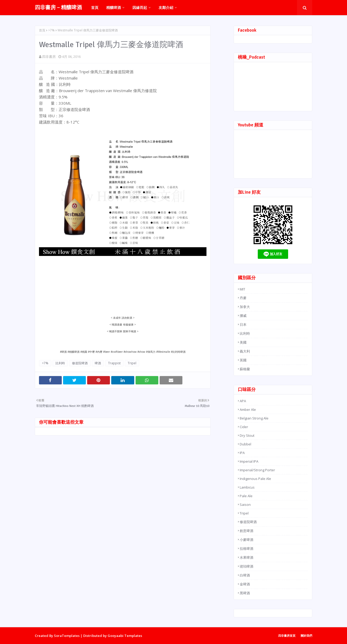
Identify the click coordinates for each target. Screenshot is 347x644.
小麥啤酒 (247, 540)
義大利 (245, 351)
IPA (242, 453)
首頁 (42, 30)
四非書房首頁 (287, 635)
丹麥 (243, 298)
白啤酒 (245, 575)
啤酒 (98, 363)
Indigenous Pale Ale (255, 479)
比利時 (60, 363)
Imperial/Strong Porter (257, 470)
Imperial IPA (249, 461)
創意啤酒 (247, 531)
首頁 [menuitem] (95, 7)
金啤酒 (245, 584)
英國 (243, 360)
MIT (242, 289)
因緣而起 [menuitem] (140, 7)
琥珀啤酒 (247, 566)
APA (243, 401)
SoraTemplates (67, 636)
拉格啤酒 (247, 548)
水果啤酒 (247, 557)
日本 (243, 324)
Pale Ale (246, 496)
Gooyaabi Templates (125, 636)
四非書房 (49, 57)
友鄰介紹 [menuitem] (166, 7)
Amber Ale (248, 410)
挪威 (243, 316)
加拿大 (245, 307)
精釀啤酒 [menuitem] (114, 7)
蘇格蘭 (245, 369)
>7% (51, 30)
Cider (244, 427)
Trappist (114, 363)
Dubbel (245, 444)
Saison (245, 505)
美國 (243, 342)
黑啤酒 (245, 593)
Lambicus (247, 487)
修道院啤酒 (80, 363)
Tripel (132, 363)
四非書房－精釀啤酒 (58, 7)
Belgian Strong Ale (254, 418)
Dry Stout (247, 435)
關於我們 (306, 635)
